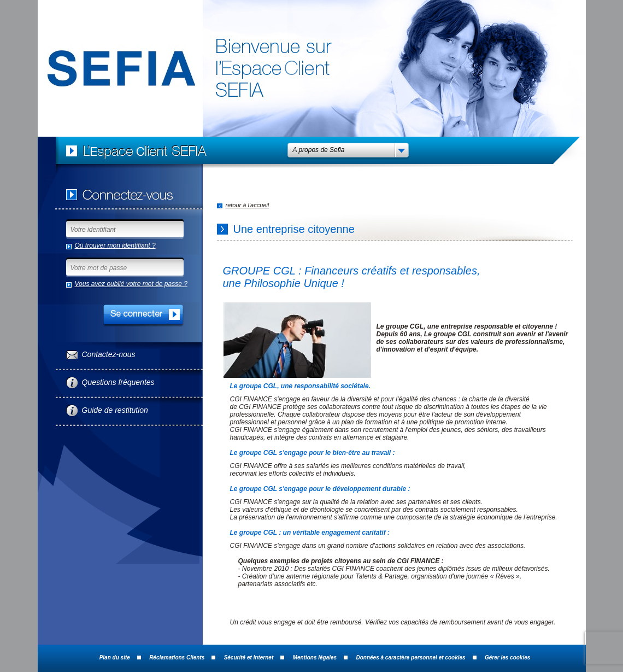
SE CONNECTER (143, 316)
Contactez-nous (109, 354)
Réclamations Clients (177, 658)
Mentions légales (315, 658)
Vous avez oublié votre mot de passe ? (131, 284)
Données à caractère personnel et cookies (411, 658)
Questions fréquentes (118, 382)
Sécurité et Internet (249, 658)
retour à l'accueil (248, 205)
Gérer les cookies (507, 658)
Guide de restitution (115, 410)
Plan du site (115, 658)
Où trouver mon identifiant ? (115, 246)
